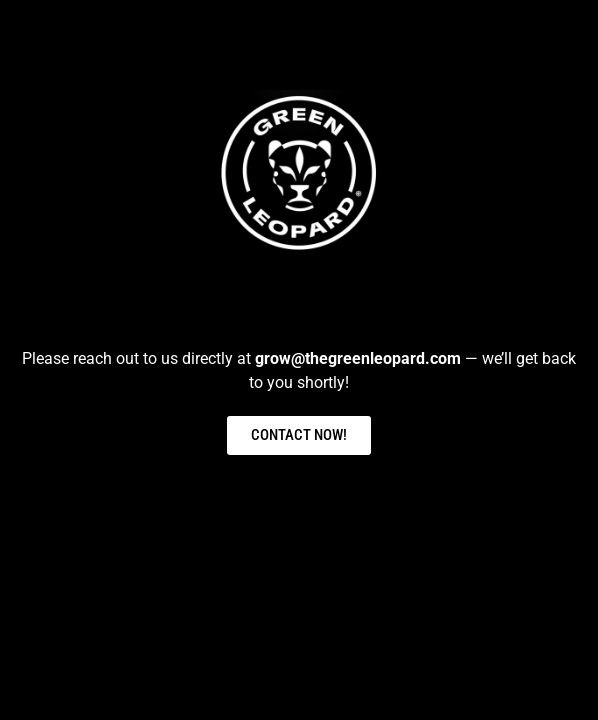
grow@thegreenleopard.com (358, 358)
